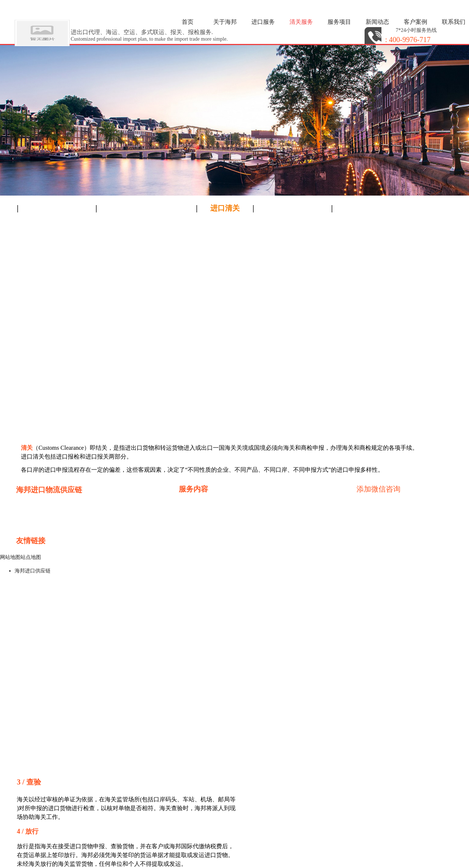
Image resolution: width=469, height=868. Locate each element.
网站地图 (10, 557)
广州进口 (191, 521)
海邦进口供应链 (33, 571)
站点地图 (31, 557)
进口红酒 (248, 512)
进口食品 (191, 512)
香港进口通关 (196, 503)
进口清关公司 (36, 550)
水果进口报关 (254, 530)
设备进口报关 (196, 530)
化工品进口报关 (256, 539)
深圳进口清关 (254, 503)
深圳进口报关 (254, 521)
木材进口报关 (196, 539)
